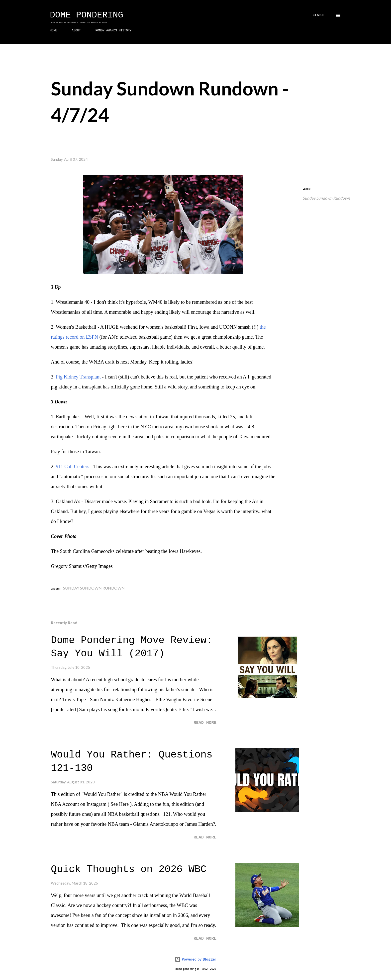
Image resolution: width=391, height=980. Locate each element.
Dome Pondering (87, 15)
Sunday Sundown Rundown (326, 198)
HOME (53, 31)
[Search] (319, 15)
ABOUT (76, 31)
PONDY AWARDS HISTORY (113, 31)
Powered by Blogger (195, 959)
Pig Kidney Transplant (78, 377)
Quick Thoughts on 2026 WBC (129, 869)
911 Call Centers (73, 466)
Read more (205, 723)
